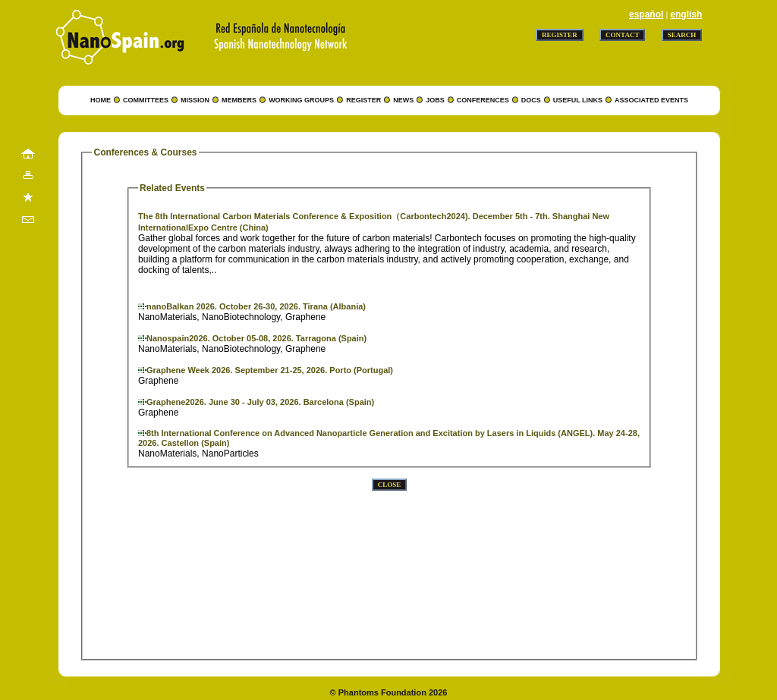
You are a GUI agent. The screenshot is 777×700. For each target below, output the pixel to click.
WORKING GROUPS (301, 100)
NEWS (403, 100)
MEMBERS (239, 100)
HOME (101, 100)
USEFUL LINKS (578, 100)
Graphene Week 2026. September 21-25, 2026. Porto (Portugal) (270, 370)
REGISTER (363, 100)
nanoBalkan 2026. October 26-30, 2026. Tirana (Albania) (256, 306)
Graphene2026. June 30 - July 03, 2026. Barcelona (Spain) (260, 402)
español (646, 14)
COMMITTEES (146, 100)
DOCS (531, 100)
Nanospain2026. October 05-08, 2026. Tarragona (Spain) (256, 338)
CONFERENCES (483, 100)
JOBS (435, 100)
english (686, 14)
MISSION (195, 100)
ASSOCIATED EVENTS (651, 100)
